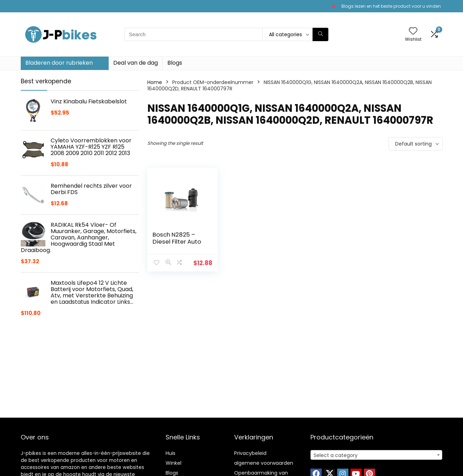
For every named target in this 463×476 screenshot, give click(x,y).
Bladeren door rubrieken (59, 63)
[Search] (320, 34)
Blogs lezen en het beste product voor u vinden (391, 6)
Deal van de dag (136, 63)
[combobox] (376, 455)
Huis (171, 453)
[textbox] (376, 455)
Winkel (173, 463)
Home (155, 82)
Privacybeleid (250, 453)
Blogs (175, 63)
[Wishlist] (413, 31)
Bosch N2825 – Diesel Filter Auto (177, 238)
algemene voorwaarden (264, 463)
